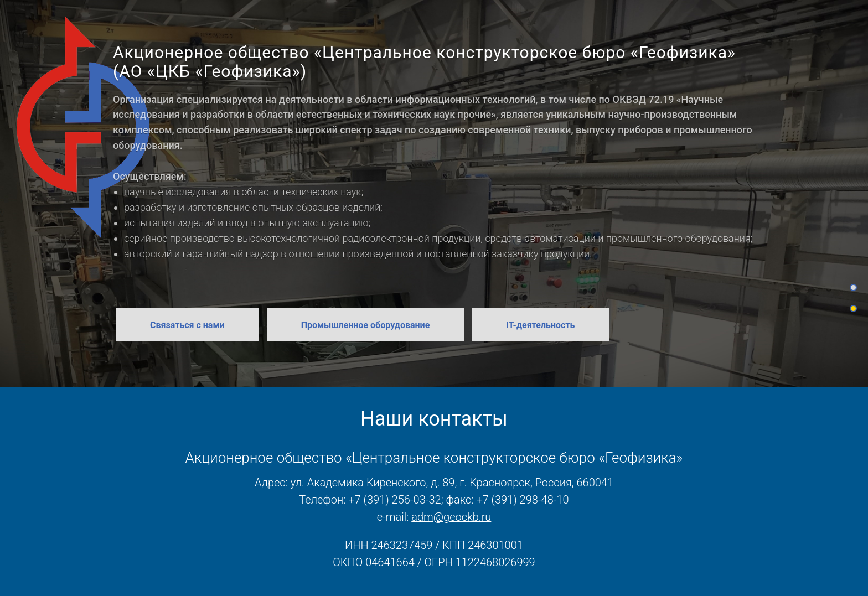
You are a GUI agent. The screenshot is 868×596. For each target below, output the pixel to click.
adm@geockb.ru (451, 517)
